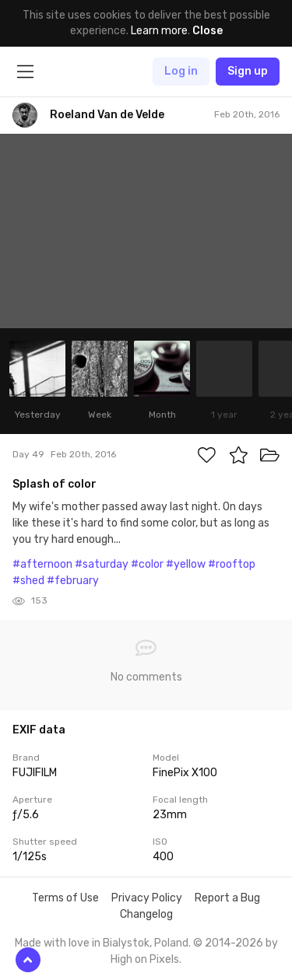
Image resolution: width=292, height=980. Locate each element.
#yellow (186, 564)
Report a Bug (227, 898)
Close (208, 31)
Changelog (146, 914)
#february (73, 581)
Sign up (248, 71)
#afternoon (42, 564)
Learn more (159, 31)
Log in (181, 71)
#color (147, 564)
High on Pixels (145, 959)
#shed (28, 581)
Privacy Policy (147, 898)
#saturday (102, 564)
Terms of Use (65, 898)
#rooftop (232, 564)
